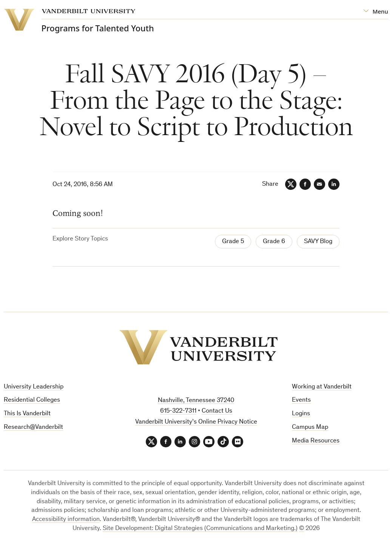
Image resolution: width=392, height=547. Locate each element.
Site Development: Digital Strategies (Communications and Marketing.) (200, 529)
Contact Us (217, 411)
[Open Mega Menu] (376, 12)
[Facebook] (305, 184)
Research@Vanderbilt (33, 428)
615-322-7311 (178, 411)
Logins (301, 414)
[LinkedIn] (334, 184)
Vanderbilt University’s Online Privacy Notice (196, 422)
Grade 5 (233, 242)
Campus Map (310, 428)
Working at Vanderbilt (322, 387)
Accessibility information (66, 520)
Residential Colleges (32, 400)
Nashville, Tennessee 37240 (196, 401)
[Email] (319, 184)
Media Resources (316, 441)
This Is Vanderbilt (27, 414)
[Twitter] (291, 184)
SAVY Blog (318, 242)
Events (301, 400)
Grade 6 (274, 242)
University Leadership (34, 387)
